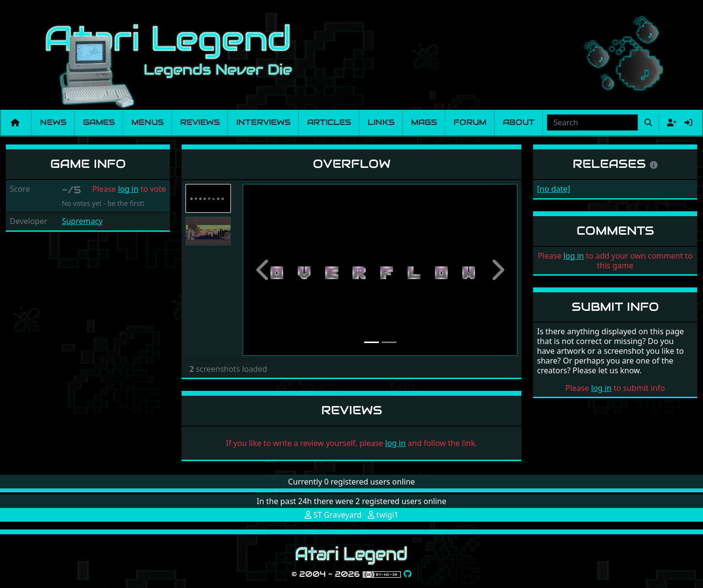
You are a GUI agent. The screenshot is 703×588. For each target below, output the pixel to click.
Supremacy (83, 221)
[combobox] (592, 122)
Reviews (200, 122)
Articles (329, 122)
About (519, 122)
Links (381, 122)
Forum (470, 122)
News (53, 122)
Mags (424, 122)
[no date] (554, 189)
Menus (147, 122)
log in (128, 189)
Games (99, 122)
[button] (263, 270)
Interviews (263, 122)
